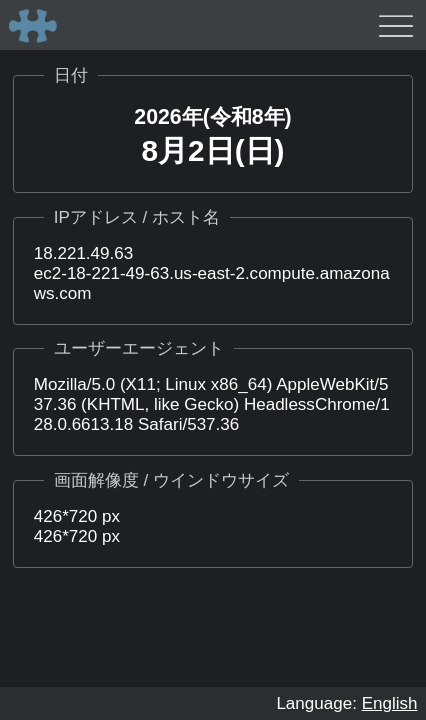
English (390, 703)
